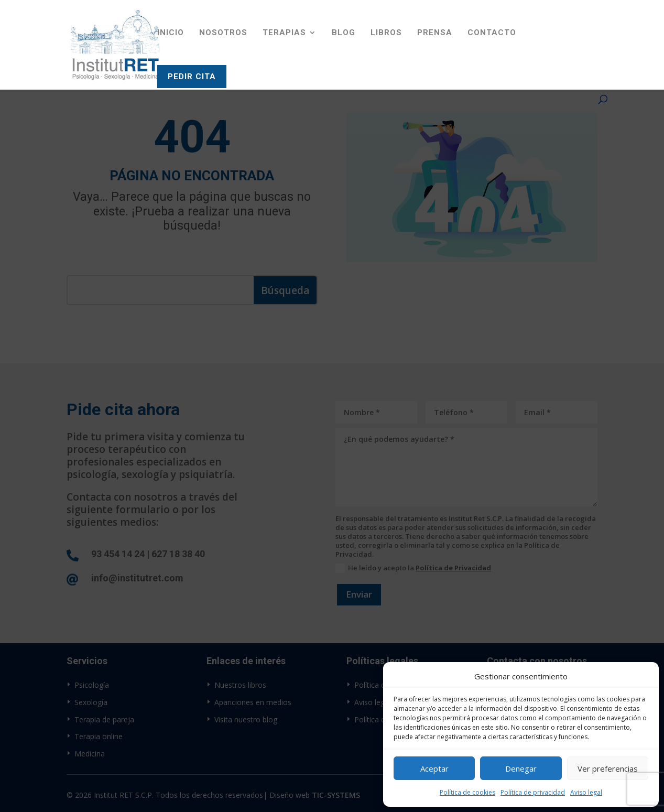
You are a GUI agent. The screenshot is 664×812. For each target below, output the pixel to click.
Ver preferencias (608, 768)
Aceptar (434, 768)
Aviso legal (586, 792)
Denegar (521, 768)
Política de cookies (467, 792)
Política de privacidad (533, 792)
